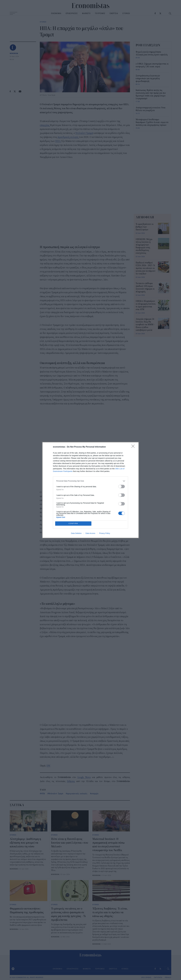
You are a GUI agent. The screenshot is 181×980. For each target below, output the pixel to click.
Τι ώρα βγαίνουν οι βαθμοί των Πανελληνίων (145, 227)
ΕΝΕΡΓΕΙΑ (114, 13)
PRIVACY (168, 977)
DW (48, 766)
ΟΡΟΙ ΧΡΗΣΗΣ (146, 977)
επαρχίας (45, 125)
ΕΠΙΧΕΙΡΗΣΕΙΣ (72, 13)
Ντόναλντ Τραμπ (84, 133)
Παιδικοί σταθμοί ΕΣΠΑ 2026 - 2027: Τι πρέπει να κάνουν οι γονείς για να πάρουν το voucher (146, 268)
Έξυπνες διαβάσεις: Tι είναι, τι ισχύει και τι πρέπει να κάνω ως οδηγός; (110, 912)
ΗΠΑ (58, 141)
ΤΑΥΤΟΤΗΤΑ (158, 977)
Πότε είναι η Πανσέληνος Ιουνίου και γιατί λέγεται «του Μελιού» (70, 843)
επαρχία (95, 793)
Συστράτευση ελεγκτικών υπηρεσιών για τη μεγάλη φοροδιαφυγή (148, 79)
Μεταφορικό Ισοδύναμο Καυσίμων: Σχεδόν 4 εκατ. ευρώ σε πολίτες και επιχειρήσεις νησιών (152, 122)
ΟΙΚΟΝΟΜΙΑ (56, 13)
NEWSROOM (14, 53)
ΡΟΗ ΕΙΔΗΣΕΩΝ (148, 45)
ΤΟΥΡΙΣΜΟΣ (100, 13)
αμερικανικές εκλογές (77, 793)
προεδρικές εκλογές (68, 137)
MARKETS (86, 13)
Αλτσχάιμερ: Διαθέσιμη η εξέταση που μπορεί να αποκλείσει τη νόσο (25, 843)
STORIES (126, 13)
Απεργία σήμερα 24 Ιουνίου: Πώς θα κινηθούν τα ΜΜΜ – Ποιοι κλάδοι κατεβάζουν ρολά (145, 325)
